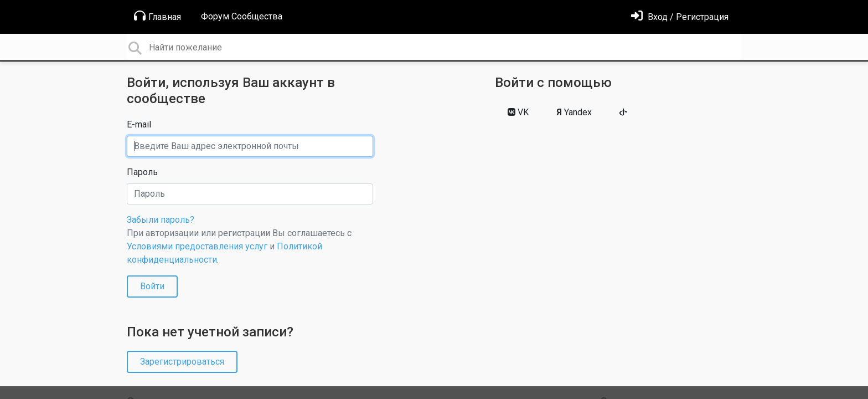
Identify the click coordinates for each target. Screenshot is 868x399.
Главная (157, 16)
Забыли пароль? (161, 220)
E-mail (139, 124)
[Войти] (680, 17)
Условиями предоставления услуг (197, 246)
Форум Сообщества (242, 16)
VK (518, 112)
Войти (152, 286)
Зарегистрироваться (182, 362)
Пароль (142, 172)
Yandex (574, 112)
